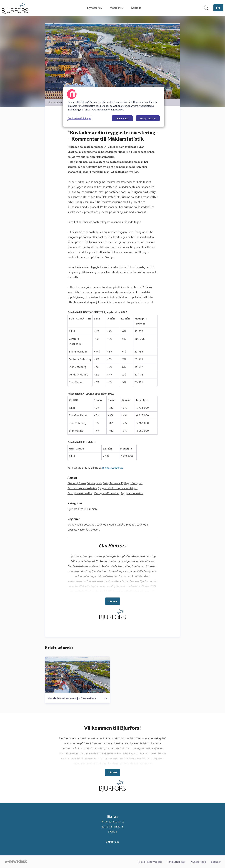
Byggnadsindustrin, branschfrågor (118, 488)
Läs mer (113, 601)
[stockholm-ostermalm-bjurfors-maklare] (77, 675)
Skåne (71, 525)
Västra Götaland (85, 525)
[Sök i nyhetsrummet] (206, 8)
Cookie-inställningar (79, 118)
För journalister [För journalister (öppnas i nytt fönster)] (176, 862)
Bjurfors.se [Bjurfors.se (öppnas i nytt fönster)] (113, 842)
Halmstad (115, 525)
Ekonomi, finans (77, 483)
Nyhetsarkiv (95, 8)
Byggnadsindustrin (132, 493)
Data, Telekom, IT (113, 483)
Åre (123, 525)
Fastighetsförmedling (80, 493)
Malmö (130, 525)
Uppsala (72, 530)
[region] (114, 107)
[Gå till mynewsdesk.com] (16, 862)
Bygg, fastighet (133, 483)
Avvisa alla (122, 118)
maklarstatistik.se (113, 468)
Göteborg (95, 530)
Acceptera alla (148, 118)
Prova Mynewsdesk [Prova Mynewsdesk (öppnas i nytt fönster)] (150, 862)
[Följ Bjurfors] (218, 8)
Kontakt (136, 8)
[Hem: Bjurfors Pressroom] (15, 8)
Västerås (83, 530)
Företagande (94, 483)
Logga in (216, 862)
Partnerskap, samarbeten (82, 488)
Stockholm (102, 525)
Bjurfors (72, 509)
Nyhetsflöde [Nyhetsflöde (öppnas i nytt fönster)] (198, 862)
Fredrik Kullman (87, 509)
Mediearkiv (116, 8)
